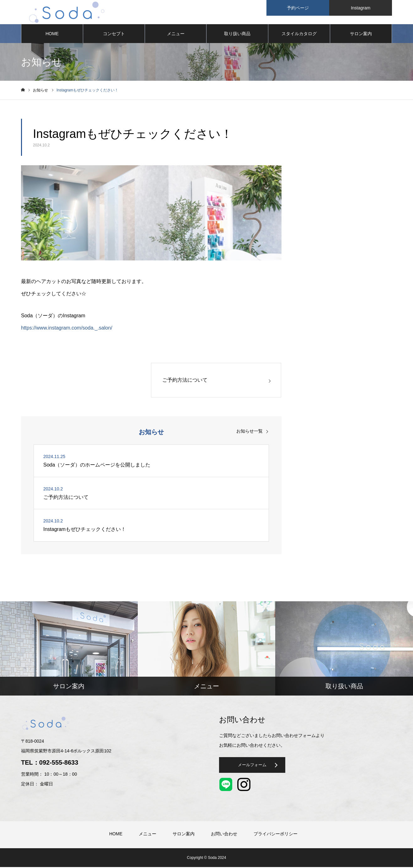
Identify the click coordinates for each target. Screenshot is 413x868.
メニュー (176, 35)
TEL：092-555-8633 (50, 764)
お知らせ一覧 (249, 432)
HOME (52, 35)
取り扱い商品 (237, 35)
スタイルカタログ (299, 35)
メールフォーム (257, 768)
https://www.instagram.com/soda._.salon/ (67, 329)
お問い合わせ (224, 835)
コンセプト (114, 35)
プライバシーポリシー (276, 835)
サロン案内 (361, 35)
